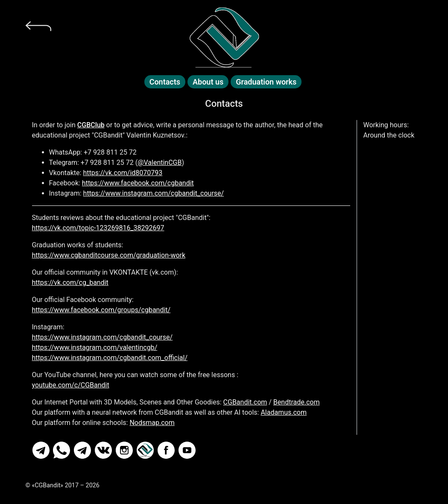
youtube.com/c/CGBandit (71, 385)
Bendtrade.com (297, 402)
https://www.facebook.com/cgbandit (138, 183)
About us (208, 82)
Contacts (165, 82)
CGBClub (91, 125)
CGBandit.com (245, 402)
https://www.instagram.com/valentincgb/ (95, 347)
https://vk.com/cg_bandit (70, 283)
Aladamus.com (284, 412)
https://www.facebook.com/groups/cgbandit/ (101, 310)
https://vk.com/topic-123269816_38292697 (98, 228)
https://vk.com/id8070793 (123, 173)
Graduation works (266, 82)
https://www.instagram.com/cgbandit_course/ (154, 193)
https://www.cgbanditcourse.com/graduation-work (109, 255)
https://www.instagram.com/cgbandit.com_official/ (110, 358)
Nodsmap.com (152, 423)
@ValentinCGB (160, 163)
